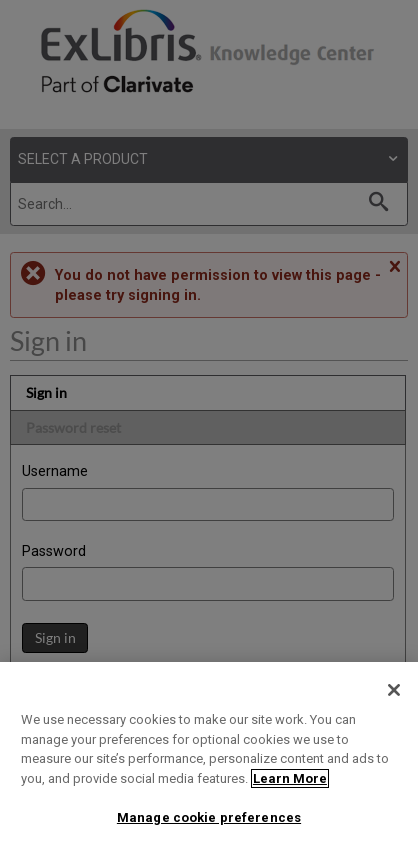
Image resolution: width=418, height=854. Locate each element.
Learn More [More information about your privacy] (290, 778)
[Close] (394, 690)
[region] (209, 758)
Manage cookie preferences (209, 817)
